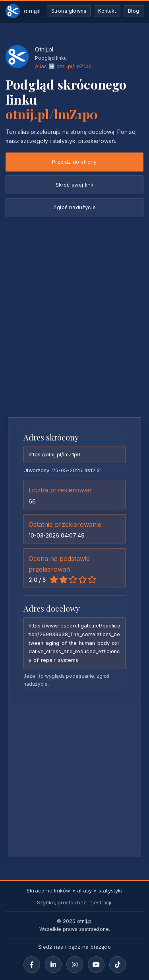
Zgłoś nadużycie (74, 207)
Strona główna (69, 11)
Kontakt (107, 11)
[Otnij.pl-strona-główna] (23, 11)
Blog (134, 11)
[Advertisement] (74, 333)
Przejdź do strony (74, 162)
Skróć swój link (75, 185)
